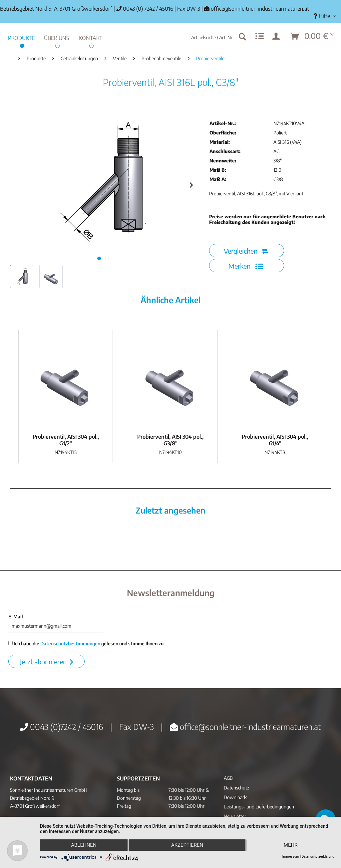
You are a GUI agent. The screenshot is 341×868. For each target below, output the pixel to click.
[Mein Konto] (277, 36)
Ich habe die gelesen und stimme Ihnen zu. (87, 644)
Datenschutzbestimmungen (70, 644)
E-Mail (16, 617)
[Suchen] (242, 36)
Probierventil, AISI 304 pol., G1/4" (275, 440)
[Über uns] (57, 37)
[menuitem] (325, 16)
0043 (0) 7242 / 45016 (145, 9)
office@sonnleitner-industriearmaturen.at (260, 9)
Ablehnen (84, 845)
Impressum (291, 857)
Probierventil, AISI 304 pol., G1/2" (66, 440)
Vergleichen (246, 251)
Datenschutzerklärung (318, 857)
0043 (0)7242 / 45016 (62, 727)
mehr (291, 845)
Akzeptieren (187, 845)
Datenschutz (236, 788)
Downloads (235, 797)
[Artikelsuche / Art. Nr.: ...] (219, 36)
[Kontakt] (90, 37)
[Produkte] (21, 37)
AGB (228, 778)
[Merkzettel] (260, 36)
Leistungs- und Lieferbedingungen (259, 807)
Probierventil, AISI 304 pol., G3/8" (170, 440)
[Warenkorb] (312, 36)
